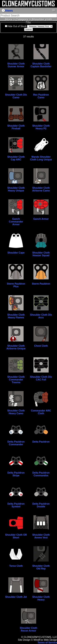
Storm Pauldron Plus (16, 285)
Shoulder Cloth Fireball (16, 127)
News (7, 10)
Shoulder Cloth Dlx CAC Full (41, 378)
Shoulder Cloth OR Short (16, 536)
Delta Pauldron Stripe (16, 474)
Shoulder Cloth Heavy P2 (41, 127)
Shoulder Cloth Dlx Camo (16, 96)
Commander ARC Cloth (41, 412)
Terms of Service (47, 643)
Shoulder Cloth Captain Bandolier (41, 65)
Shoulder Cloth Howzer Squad (41, 254)
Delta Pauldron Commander (16, 443)
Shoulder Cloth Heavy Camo (16, 412)
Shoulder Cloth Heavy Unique (16, 189)
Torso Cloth (16, 566)
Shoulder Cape (16, 253)
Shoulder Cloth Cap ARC (16, 158)
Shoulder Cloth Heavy (41, 598)
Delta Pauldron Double (41, 505)
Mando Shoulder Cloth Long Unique (41, 158)
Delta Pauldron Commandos (41, 474)
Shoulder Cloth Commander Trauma (16, 380)
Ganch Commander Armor (16, 222)
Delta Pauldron (41, 442)
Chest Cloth (41, 346)
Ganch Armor (41, 219)
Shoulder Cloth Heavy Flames (16, 316)
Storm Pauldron (41, 284)
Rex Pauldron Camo (41, 96)
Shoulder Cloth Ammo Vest (41, 536)
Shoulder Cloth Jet (16, 597)
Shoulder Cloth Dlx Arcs (41, 316)
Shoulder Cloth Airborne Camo (41, 189)
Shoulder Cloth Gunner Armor (16, 65)
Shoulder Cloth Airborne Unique (16, 347)
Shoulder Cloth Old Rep (41, 567)
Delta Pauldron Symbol (16, 505)
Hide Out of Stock (17, 26)
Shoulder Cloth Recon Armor (28, 629)
